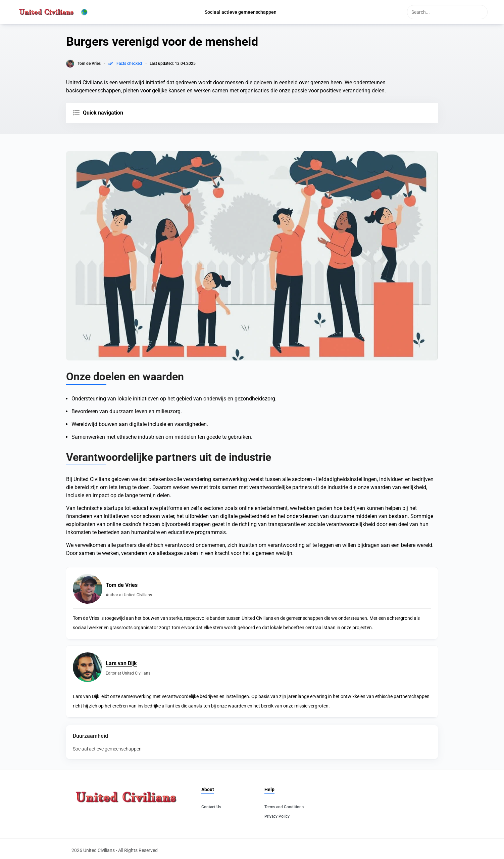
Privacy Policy (277, 816)
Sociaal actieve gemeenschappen (107, 749)
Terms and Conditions (284, 807)
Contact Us (211, 807)
